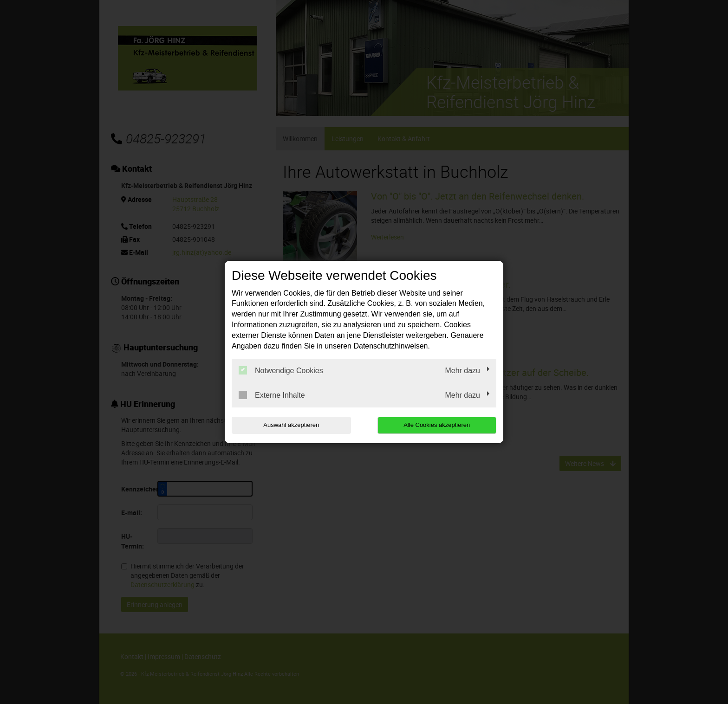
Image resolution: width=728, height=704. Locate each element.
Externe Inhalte (272, 395)
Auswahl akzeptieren (291, 425)
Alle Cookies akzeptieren (437, 425)
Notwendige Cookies (281, 370)
